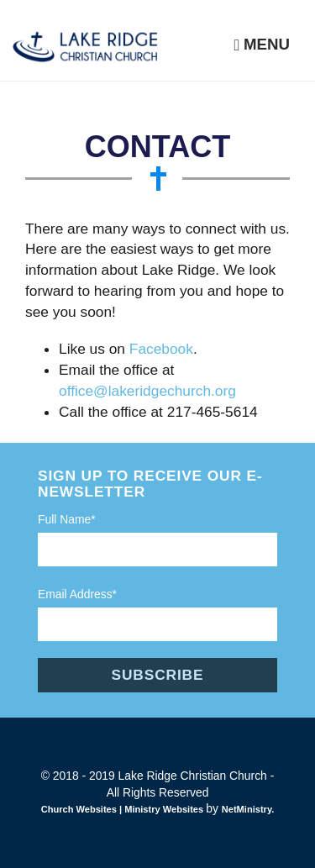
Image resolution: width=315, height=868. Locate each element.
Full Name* (67, 519)
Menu (262, 45)
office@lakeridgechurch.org (147, 391)
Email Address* (77, 594)
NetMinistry (247, 809)
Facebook (161, 349)
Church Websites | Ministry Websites (124, 809)
